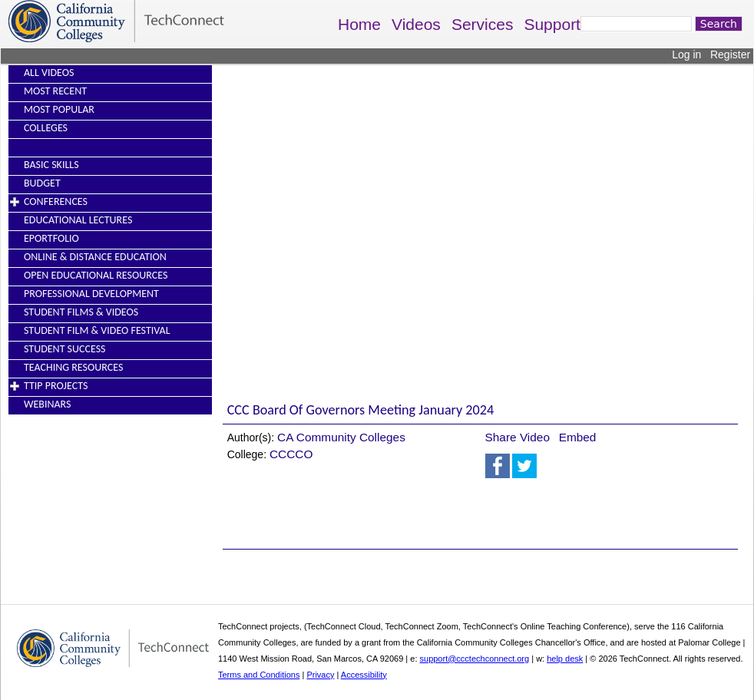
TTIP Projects (56, 386)
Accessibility (364, 675)
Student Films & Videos (81, 312)
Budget (42, 183)
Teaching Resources (73, 367)
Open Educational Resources (96, 275)
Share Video (518, 437)
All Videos (49, 73)
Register (730, 54)
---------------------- (60, 146)
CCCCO (291, 454)
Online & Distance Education (95, 257)
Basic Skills (51, 165)
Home (359, 24)
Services (483, 24)
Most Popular (59, 109)
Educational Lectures (78, 220)
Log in (686, 54)
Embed (578, 437)
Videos (416, 24)
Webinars (47, 404)
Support (552, 24)
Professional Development (91, 294)
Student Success (65, 349)
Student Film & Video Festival (97, 330)
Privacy (320, 675)
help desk (565, 659)
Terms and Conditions (259, 675)
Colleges (46, 128)
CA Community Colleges (341, 437)
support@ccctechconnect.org (475, 659)
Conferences (56, 201)
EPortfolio (51, 238)
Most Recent (55, 91)
